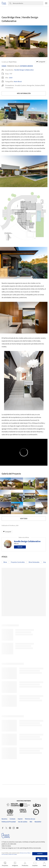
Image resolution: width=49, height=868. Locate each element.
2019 (11, 78)
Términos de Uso (23, 853)
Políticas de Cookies (13, 854)
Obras (5, 562)
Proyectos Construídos (18, 562)
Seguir (20, 547)
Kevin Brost (18, 82)
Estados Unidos (27, 66)
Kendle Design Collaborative (24, 70)
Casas (4, 66)
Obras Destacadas (34, 562)
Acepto (40, 854)
